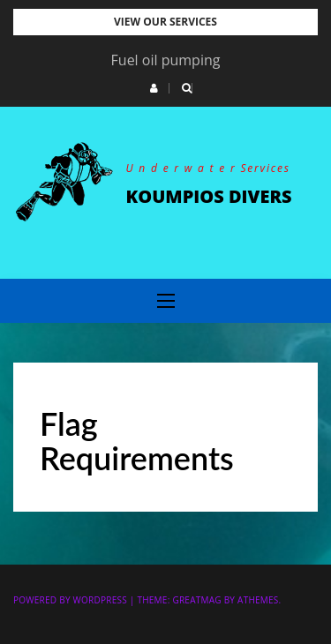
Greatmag (196, 600)
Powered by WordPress (70, 600)
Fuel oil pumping (166, 60)
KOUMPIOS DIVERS (209, 196)
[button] (154, 88)
